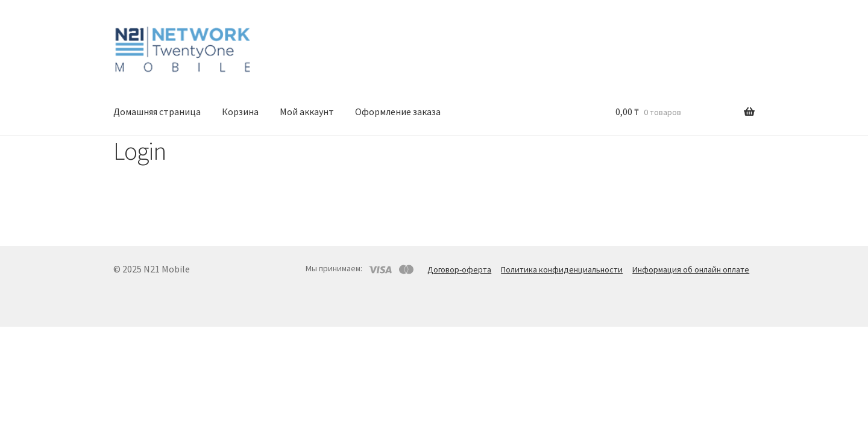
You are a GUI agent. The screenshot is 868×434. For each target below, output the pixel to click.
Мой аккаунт (307, 112)
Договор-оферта (459, 269)
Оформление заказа (398, 112)
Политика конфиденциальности (562, 269)
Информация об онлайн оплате (691, 269)
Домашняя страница (157, 112)
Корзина (240, 112)
